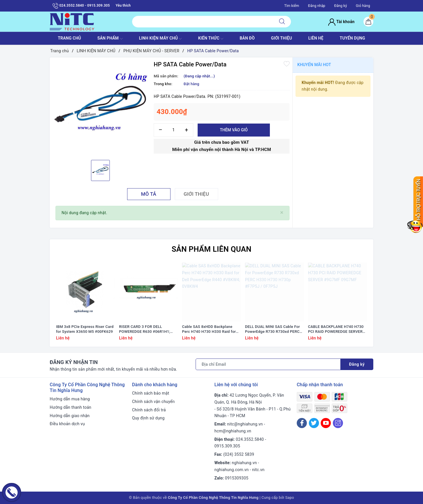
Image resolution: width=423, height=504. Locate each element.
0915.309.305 (227, 446)
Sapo (290, 498)
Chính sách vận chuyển (153, 402)
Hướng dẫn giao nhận (70, 416)
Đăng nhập (317, 6)
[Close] (282, 213)
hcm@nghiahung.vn (233, 431)
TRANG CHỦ (69, 38)
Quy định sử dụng (148, 418)
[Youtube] (326, 423)
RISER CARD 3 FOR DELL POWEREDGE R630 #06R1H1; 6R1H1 (145, 329)
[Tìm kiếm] (282, 22)
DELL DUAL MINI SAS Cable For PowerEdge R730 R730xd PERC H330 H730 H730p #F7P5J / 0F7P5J (272, 329)
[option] (100, 108)
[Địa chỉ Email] (268, 364)
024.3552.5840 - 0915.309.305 (81, 6)
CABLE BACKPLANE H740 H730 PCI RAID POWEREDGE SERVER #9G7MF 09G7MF (336, 329)
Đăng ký (340, 6)
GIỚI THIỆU (282, 38)
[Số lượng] (174, 130)
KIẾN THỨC (211, 39)
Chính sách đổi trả (149, 410)
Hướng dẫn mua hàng (70, 399)
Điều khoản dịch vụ (67, 424)
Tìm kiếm (292, 6)
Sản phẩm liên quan (211, 249)
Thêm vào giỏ (234, 130)
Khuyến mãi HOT (314, 65)
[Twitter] (314, 423)
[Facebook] (302, 423)
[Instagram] (338, 423)
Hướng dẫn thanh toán (70, 407)
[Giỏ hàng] (368, 22)
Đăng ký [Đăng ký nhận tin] (357, 364)
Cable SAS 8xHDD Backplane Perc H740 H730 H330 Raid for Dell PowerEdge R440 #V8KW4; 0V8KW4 (209, 329)
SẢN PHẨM (110, 39)
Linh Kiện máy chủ (160, 39)
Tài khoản (341, 22)
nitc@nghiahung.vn (245, 424)
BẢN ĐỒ (247, 38)
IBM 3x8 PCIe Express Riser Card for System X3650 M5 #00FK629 (85, 329)
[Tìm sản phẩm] (203, 22)
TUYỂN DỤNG (352, 38)
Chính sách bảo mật (151, 393)
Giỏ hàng (363, 6)
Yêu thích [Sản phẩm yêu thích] (123, 5)
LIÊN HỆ (316, 38)
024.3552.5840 (250, 439)
